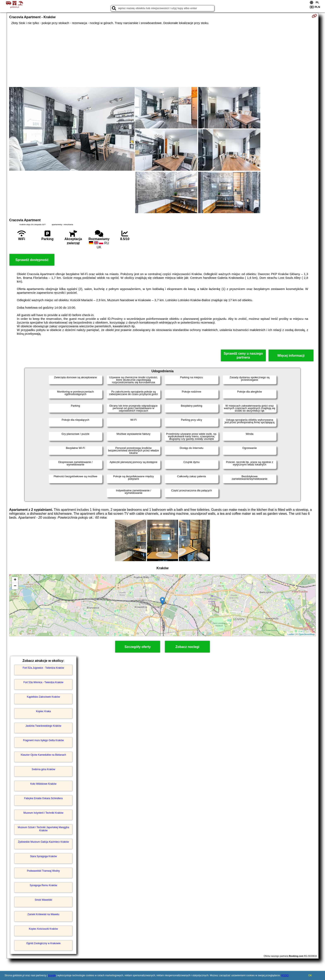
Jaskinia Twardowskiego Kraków (43, 726)
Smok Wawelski (43, 900)
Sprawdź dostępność (32, 260)
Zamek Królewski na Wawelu (44, 914)
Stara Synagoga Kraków (43, 856)
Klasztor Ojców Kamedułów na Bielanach (43, 755)
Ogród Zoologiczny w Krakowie (43, 943)
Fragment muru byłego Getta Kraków (43, 740)
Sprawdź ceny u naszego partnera (243, 355)
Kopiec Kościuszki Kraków (43, 929)
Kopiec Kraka (43, 711)
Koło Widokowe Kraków (43, 784)
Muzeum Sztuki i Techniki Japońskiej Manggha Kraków (43, 829)
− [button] (15, 586)
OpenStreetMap (307, 634)
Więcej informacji (291, 356)
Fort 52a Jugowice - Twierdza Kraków (43, 668)
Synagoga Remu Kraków (43, 885)
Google (52, 975)
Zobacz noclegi (187, 647)
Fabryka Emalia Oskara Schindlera (43, 798)
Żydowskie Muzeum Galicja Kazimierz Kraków (43, 842)
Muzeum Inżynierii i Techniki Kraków (43, 813)
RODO (285, 975)
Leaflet (291, 634)
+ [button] (15, 580)
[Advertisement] (162, 56)
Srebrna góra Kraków (43, 769)
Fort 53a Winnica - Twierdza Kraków (43, 682)
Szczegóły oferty (138, 647)
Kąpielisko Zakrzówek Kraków (43, 697)
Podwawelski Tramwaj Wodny (43, 871)
